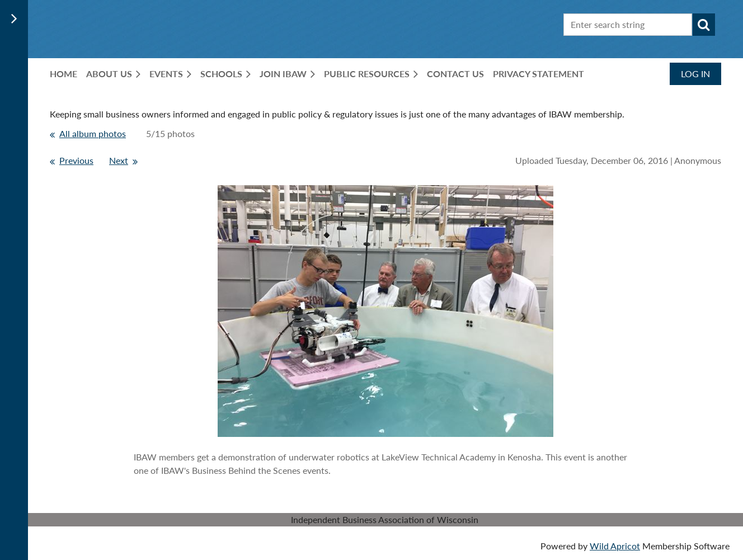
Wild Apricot (615, 546)
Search (704, 25)
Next (119, 160)
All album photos (93, 133)
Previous (76, 160)
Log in (695, 74)
